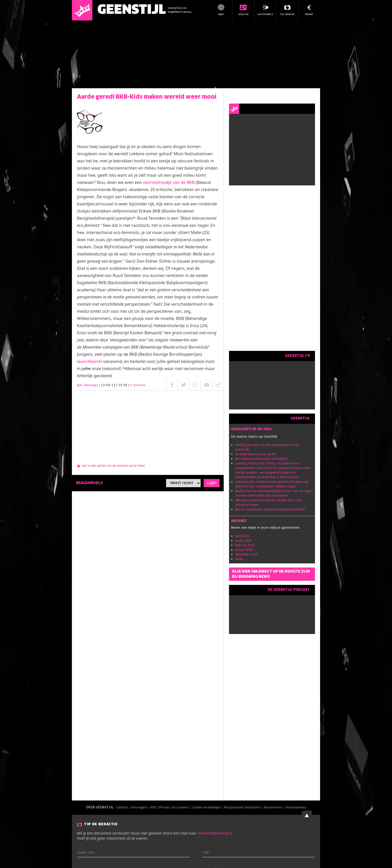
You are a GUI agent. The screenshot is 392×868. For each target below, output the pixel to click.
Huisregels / (141, 808)
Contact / (124, 808)
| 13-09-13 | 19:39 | (122, 385)
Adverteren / (275, 808)
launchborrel (90, 361)
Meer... (240, 559)
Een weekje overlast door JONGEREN (261, 459)
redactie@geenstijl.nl (215, 833)
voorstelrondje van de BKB (169, 182)
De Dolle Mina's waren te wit (255, 454)
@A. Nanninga (87, 385)
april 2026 (242, 536)
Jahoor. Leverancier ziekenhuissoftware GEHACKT (270, 509)
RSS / (155, 808)
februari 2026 (245, 545)
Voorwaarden (296, 808)
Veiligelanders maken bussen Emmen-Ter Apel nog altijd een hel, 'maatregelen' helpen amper (272, 484)
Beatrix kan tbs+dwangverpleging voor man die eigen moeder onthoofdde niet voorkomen (274, 493)
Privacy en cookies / (176, 808)
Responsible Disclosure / (244, 808)
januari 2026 (244, 550)
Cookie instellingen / (208, 808)
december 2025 (246, 554)
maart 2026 (243, 541)
